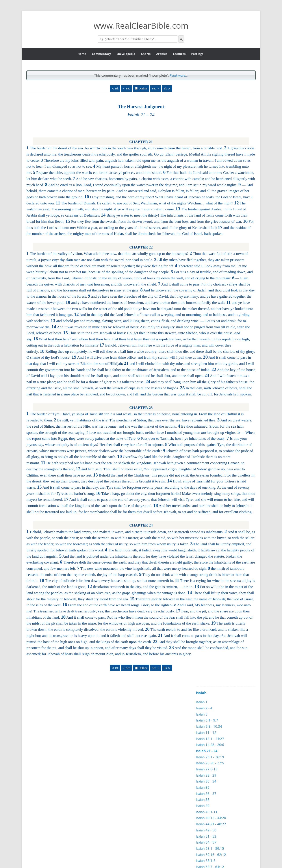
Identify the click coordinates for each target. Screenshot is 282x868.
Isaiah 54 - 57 (206, 842)
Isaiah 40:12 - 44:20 (211, 818)
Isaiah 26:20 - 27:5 (210, 763)
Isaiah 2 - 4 (204, 708)
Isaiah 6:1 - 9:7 (207, 720)
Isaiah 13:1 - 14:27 (210, 739)
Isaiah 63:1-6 (206, 861)
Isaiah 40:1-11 (207, 812)
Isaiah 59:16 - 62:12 (211, 855)
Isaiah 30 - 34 (206, 781)
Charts (146, 54)
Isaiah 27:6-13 (207, 769)
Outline (143, 88)
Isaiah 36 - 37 (206, 794)
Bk (117, 88)
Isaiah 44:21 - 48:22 (211, 824)
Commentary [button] (101, 54)
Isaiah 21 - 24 (207, 751)
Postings (197, 54)
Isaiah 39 (203, 806)
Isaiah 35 (203, 787)
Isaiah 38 (203, 799)
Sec (128, 88)
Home (82, 54)
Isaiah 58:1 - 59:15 (210, 848)
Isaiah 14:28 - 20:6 (210, 745)
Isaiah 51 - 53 (206, 836)
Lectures (179, 54)
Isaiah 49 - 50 (206, 830)
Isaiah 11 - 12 (206, 733)
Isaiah (201, 693)
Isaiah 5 (202, 714)
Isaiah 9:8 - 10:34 (209, 726)
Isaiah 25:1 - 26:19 (210, 757)
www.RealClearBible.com (141, 25)
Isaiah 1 (202, 702)
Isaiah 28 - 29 (206, 775)
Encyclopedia (126, 54)
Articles (162, 54)
